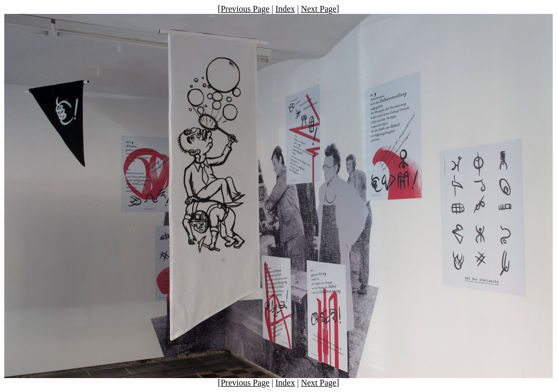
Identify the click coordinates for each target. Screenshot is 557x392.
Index (285, 9)
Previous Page (245, 9)
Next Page (318, 9)
